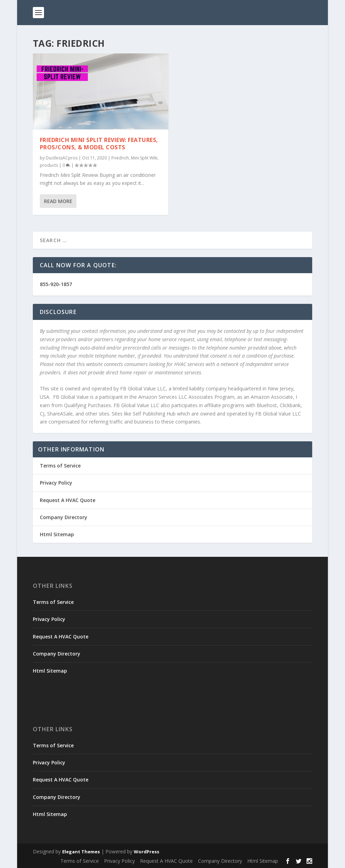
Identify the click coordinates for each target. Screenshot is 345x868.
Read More (58, 201)
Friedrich (120, 158)
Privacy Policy (56, 483)
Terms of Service (60, 466)
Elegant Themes (81, 852)
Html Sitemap (57, 534)
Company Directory (64, 517)
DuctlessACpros (62, 158)
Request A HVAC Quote (68, 500)
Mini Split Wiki (144, 158)
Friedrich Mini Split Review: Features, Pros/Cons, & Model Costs (99, 144)
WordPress (146, 852)
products (49, 165)
